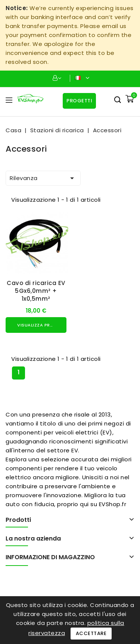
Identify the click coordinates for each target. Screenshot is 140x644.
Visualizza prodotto (42, 325)
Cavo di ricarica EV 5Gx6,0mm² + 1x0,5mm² (36, 291)
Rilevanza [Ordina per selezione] (43, 178)
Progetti (79, 101)
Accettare (91, 633)
